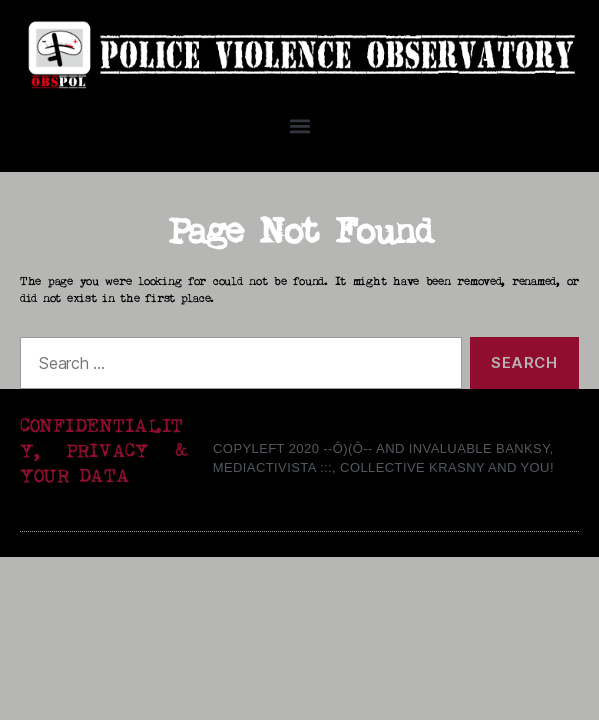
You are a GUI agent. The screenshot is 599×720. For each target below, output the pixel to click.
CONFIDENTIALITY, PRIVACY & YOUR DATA (104, 451)
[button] (299, 125)
